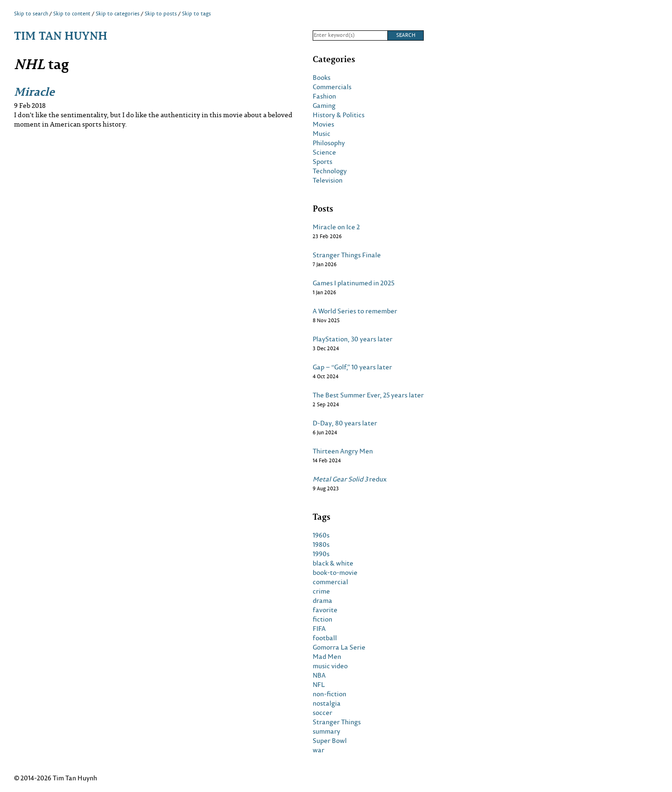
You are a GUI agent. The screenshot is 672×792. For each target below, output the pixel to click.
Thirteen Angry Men (343, 451)
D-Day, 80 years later (345, 423)
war (318, 750)
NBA (319, 675)
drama (322, 601)
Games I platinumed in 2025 (353, 283)
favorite (325, 610)
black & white (333, 563)
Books (322, 78)
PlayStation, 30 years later (353, 339)
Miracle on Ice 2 (336, 227)
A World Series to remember (355, 311)
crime (321, 591)
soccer (322, 713)
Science (324, 152)
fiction (322, 619)
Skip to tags (196, 14)
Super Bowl (330, 741)
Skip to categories (118, 14)
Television (328, 180)
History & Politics (339, 115)
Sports (322, 162)
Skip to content (72, 14)
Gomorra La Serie (339, 647)
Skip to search (31, 14)
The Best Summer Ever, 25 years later (368, 395)
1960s (321, 535)
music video (330, 666)
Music (322, 134)
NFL (319, 685)
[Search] (350, 35)
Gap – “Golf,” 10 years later (352, 367)
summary (326, 731)
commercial (330, 582)
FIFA (319, 629)
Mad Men (327, 657)
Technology (330, 171)
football (325, 638)
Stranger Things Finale (347, 255)
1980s (321, 544)
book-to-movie (335, 573)
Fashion (324, 96)
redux (350, 479)
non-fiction (329, 694)
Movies (323, 124)
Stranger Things (337, 722)
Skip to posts (161, 14)
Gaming (324, 106)
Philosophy (329, 143)
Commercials (332, 87)
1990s (321, 554)
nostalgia (327, 703)
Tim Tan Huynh (61, 35)
